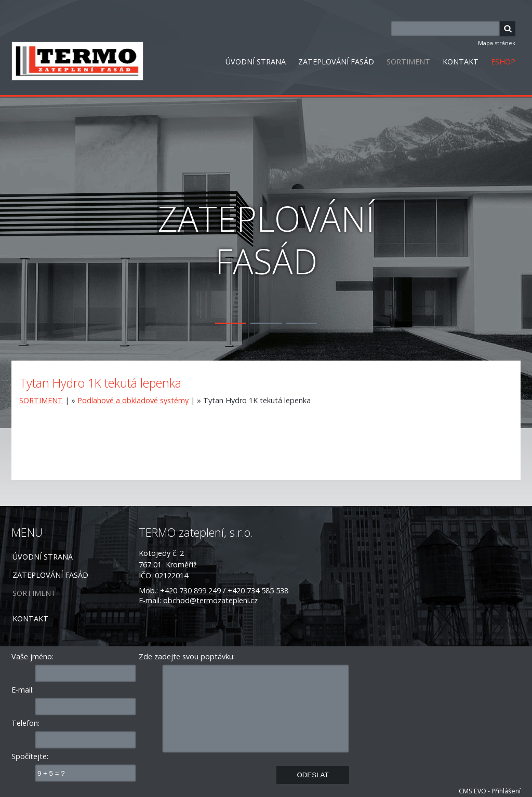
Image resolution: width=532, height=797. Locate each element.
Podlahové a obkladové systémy (133, 400)
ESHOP (503, 62)
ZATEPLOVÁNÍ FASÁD (336, 62)
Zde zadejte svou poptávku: (187, 656)
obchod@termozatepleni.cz (210, 600)
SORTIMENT (408, 62)
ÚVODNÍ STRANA (256, 62)
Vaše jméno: (32, 656)
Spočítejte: (30, 756)
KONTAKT (461, 62)
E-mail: (23, 690)
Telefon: (25, 723)
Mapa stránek (497, 43)
